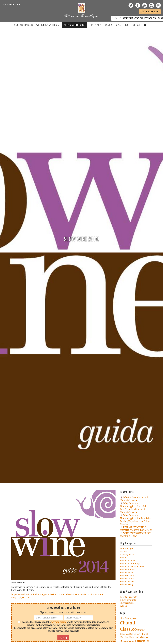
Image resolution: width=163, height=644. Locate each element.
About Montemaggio (23, 25)
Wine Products (128, 578)
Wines (123, 606)
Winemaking (127, 584)
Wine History (127, 575)
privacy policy (59, 622)
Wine (123, 558)
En (7, 4)
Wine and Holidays (130, 564)
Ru (15, 4)
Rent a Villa (96, 25)
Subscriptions (127, 603)
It (3, 4)
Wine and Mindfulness (132, 567)
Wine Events (127, 573)
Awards (108, 25)
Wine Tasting (127, 581)
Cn (19, 4)
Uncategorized (128, 555)
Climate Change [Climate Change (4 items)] (127, 641)
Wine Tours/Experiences (48, 25)
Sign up (63, 637)
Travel (123, 552)
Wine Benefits (127, 570)
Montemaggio (127, 549)
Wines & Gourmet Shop (74, 25)
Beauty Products (129, 597)
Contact (136, 25)
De (11, 4)
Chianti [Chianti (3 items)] (136, 619)
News (118, 25)
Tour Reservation (150, 12)
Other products (128, 600)
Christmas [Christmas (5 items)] (143, 637)
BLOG (126, 25)
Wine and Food (128, 561)
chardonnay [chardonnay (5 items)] (126, 618)
